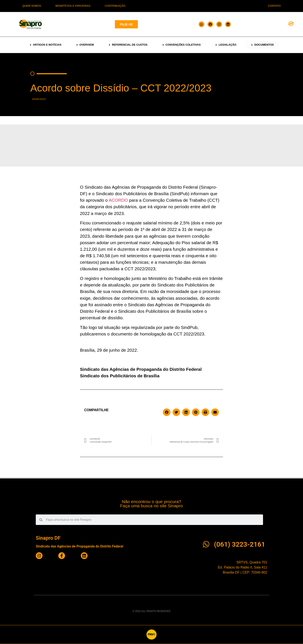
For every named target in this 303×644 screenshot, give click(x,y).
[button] (167, 412)
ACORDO (118, 200)
